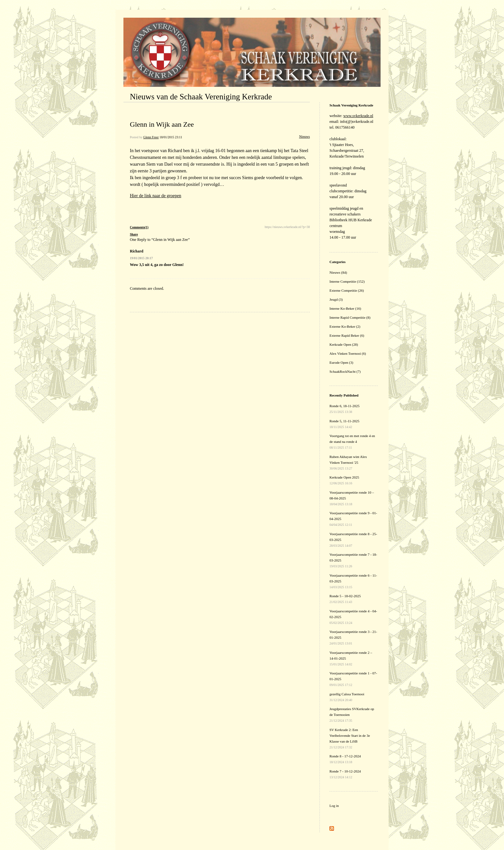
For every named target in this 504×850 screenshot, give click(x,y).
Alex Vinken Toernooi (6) (348, 353)
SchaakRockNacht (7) (345, 371)
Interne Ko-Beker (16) (345, 308)
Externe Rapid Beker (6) (347, 335)
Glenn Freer (151, 137)
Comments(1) (139, 227)
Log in (334, 806)
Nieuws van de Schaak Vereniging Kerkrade (201, 97)
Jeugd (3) (336, 299)
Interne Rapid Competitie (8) (350, 317)
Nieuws (304, 136)
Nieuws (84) (338, 272)
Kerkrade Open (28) (344, 344)
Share (134, 234)
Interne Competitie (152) (347, 281)
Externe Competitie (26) (347, 290)
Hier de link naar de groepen (156, 196)
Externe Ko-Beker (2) (345, 326)
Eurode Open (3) (341, 362)
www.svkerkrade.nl (358, 116)
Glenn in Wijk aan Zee (162, 124)
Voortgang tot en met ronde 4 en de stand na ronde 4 (352, 442)
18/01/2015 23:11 (171, 137)
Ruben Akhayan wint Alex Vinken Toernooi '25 (348, 462)
